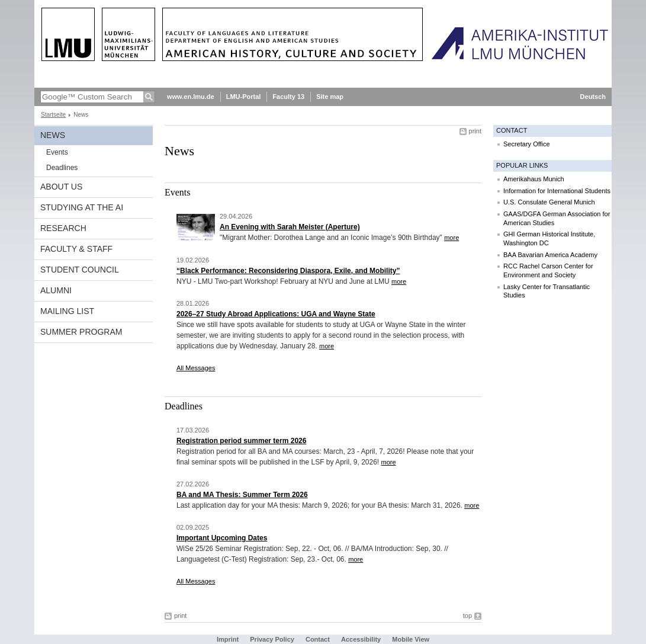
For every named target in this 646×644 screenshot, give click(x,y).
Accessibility (362, 639)
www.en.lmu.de (191, 97)
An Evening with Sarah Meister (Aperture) (290, 227)
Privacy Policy (272, 639)
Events (57, 152)
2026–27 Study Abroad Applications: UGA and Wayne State (276, 314)
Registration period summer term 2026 (241, 441)
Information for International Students (557, 191)
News (53, 135)
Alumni (56, 290)
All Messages (196, 368)
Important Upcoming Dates (222, 538)
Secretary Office (527, 144)
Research (63, 228)
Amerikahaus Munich (534, 179)
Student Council (80, 270)
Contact (318, 639)
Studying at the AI (82, 207)
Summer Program (81, 332)
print (475, 131)
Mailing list (67, 311)
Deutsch (593, 97)
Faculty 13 (288, 97)
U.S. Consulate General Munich (549, 202)
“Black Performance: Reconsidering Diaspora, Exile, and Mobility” (288, 271)
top (467, 616)
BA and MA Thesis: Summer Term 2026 (242, 495)
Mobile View (411, 639)
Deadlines (62, 168)
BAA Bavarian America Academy (550, 255)
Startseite (53, 115)
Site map (330, 97)
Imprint (228, 639)
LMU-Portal (244, 97)
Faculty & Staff (76, 249)
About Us (61, 187)
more (451, 238)
